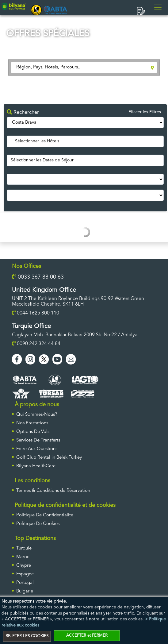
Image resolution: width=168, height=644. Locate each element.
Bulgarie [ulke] (25, 591)
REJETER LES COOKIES (27, 636)
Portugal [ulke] (25, 583)
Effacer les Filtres (145, 112)
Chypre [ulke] (24, 566)
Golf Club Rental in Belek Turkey (49, 458)
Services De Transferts (38, 440)
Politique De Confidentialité (45, 515)
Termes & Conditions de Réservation (53, 491)
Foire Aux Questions (37, 449)
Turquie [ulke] (24, 548)
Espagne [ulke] (25, 574)
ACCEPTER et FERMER (87, 636)
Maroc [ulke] (23, 557)
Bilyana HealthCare (36, 466)
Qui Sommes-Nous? (37, 415)
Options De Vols (33, 432)
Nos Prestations (32, 423)
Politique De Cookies (38, 524)
